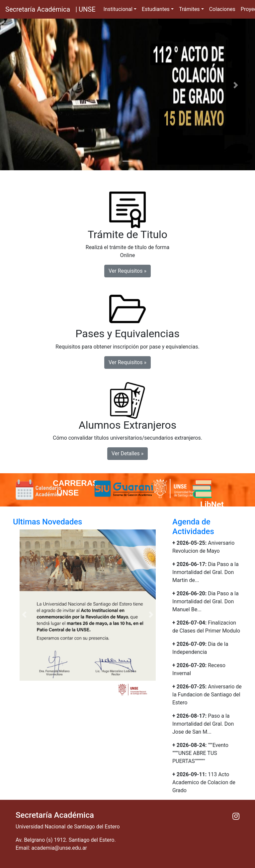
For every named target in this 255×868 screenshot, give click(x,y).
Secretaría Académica (38, 9)
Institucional (118, 9)
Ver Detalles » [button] (128, 453)
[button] (19, 85)
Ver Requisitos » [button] (127, 271)
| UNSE (85, 9)
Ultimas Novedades (47, 522)
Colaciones (222, 9)
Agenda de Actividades (193, 527)
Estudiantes (156, 9)
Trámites (189, 9)
